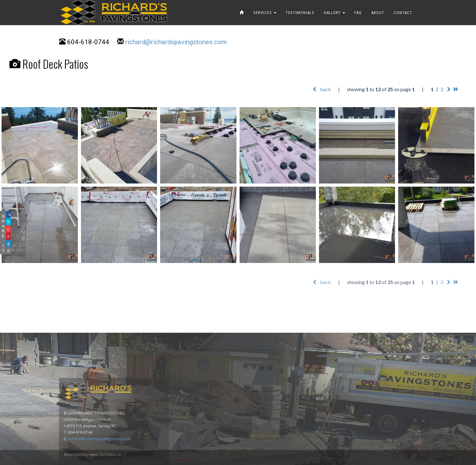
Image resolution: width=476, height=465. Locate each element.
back (322, 89)
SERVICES (265, 13)
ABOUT (378, 13)
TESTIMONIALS (300, 13)
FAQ (358, 13)
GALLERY (334, 13)
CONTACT (403, 13)
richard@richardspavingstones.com (176, 43)
